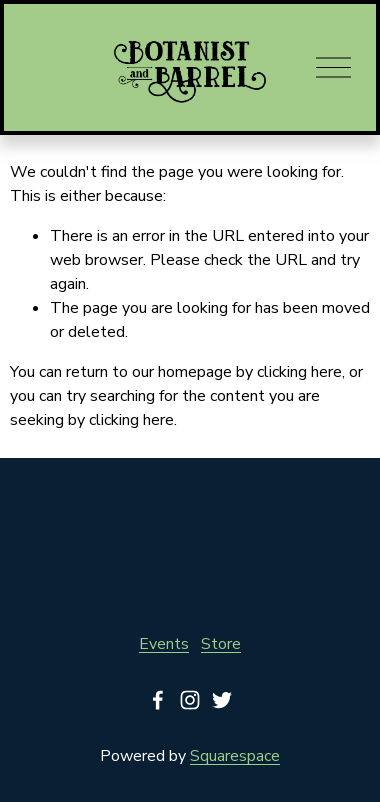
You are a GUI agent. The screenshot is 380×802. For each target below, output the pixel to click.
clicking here (299, 372)
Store (221, 644)
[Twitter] (222, 700)
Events (164, 644)
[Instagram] (190, 700)
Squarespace (235, 756)
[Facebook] (158, 700)
